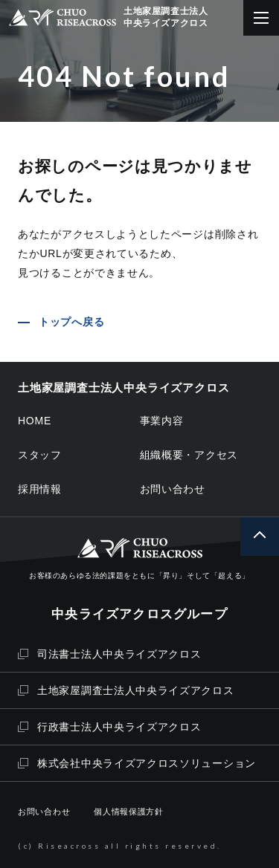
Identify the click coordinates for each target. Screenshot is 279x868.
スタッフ (40, 455)
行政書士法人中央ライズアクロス (110, 727)
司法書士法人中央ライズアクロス (110, 654)
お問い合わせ (173, 489)
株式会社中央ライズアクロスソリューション (137, 763)
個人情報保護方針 (129, 812)
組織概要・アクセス (189, 455)
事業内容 (162, 421)
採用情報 (40, 489)
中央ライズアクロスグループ (139, 614)
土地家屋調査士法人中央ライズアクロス (126, 690)
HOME (35, 421)
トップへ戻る (71, 322)
